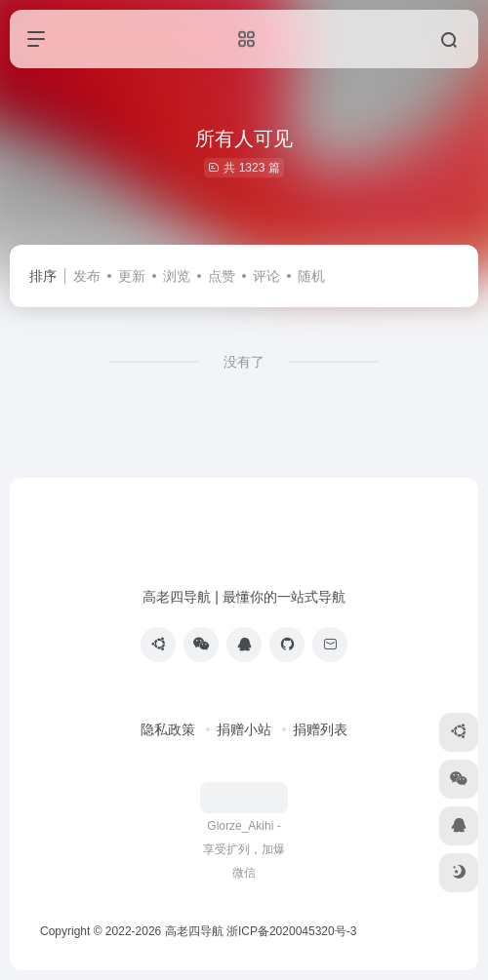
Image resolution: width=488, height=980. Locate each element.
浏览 (177, 276)
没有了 (244, 362)
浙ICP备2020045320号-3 (293, 931)
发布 (87, 276)
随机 (311, 276)
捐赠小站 (244, 729)
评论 (266, 276)
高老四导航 (194, 931)
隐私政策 (168, 729)
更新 (132, 276)
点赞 (222, 276)
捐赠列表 (320, 729)
